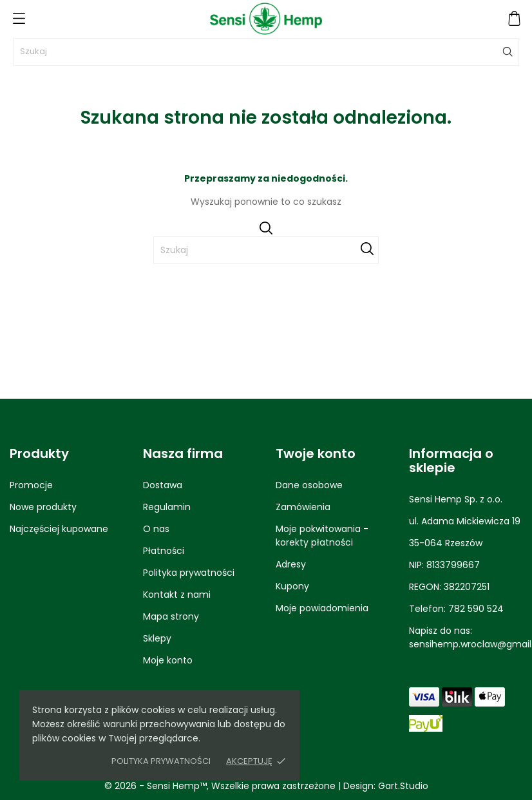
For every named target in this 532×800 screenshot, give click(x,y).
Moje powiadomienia (322, 608)
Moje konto (168, 660)
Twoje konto (316, 453)
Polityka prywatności (161, 761)
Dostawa (163, 485)
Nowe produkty (43, 507)
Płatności (164, 551)
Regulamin (167, 507)
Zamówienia (303, 507)
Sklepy (157, 638)
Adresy (291, 564)
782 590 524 (476, 609)
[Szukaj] (266, 52)
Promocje (31, 485)
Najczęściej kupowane (59, 529)
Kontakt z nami (177, 595)
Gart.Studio (403, 786)
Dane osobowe (309, 485)
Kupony (292, 586)
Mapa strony (171, 616)
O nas (156, 529)
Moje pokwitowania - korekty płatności (322, 536)
